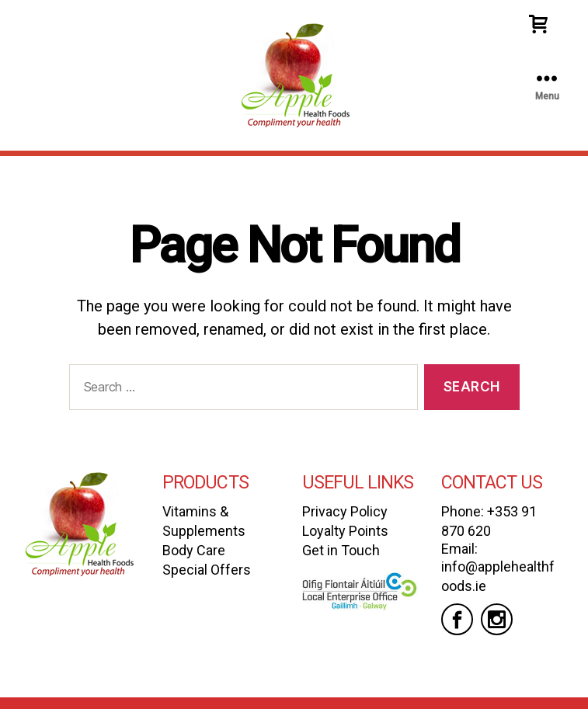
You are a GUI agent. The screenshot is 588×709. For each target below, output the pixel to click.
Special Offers (207, 570)
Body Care (194, 550)
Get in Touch (341, 550)
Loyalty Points (345, 531)
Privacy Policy (345, 511)
